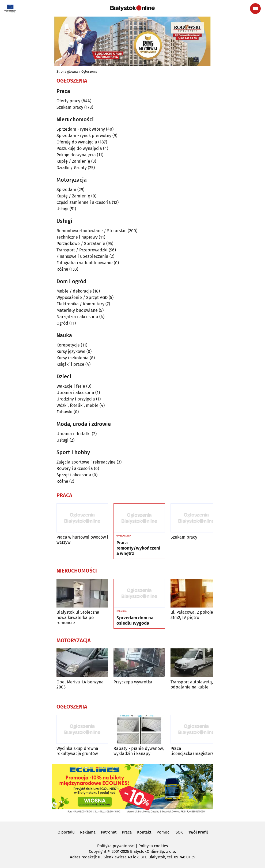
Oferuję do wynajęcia (77, 142)
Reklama (88, 832)
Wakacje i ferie (71, 386)
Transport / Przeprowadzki (82, 250)
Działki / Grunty (72, 168)
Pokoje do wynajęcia (76, 155)
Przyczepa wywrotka (133, 682)
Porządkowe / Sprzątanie (81, 244)
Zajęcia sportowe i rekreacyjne (86, 462)
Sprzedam (66, 190)
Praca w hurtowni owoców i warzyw (82, 540)
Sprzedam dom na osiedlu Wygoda (135, 621)
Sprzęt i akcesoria (74, 475)
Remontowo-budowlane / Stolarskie (92, 231)
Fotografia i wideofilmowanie (85, 263)
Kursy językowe (71, 351)
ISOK (179, 832)
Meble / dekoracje (74, 291)
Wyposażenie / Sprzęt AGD (82, 297)
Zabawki (65, 412)
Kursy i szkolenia (73, 358)
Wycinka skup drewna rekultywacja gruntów (77, 751)
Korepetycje (68, 345)
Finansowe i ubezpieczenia (82, 256)
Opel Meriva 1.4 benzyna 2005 (80, 684)
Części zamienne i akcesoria (84, 202)
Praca (127, 832)
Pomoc (163, 832)
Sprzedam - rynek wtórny (81, 129)
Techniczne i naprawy (77, 237)
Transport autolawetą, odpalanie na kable (192, 684)
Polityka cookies (153, 846)
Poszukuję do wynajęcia (79, 148)
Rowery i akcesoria (75, 468)
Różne (62, 269)
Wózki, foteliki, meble (77, 405)
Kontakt (144, 832)
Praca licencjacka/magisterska (194, 751)
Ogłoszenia (89, 72)
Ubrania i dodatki (74, 434)
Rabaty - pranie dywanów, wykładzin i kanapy (139, 751)
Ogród (62, 323)
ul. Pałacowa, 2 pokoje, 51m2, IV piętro (192, 615)
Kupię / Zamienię (73, 161)
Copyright (98, 851)
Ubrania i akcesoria (75, 393)
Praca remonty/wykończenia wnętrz (138, 548)
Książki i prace (70, 364)
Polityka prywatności (116, 846)
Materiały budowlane (77, 310)
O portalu (66, 832)
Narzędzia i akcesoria (77, 317)
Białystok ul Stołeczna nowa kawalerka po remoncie (78, 617)
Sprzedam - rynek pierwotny (84, 136)
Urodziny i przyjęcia (76, 399)
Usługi (63, 209)
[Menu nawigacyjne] (255, 9)
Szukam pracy (70, 107)
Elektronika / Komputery (80, 304)
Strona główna (67, 72)
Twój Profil (198, 832)
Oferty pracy (68, 101)
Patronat (109, 832)
